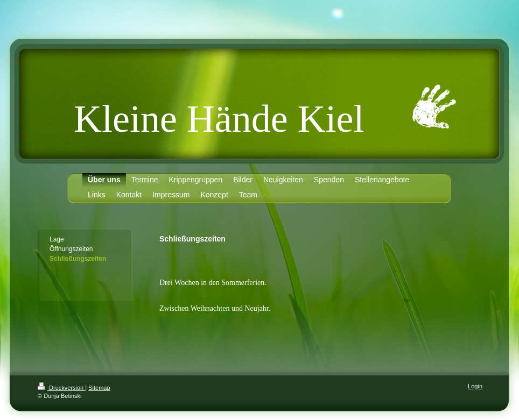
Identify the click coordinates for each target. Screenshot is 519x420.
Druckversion (61, 388)
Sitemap (99, 388)
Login (475, 386)
